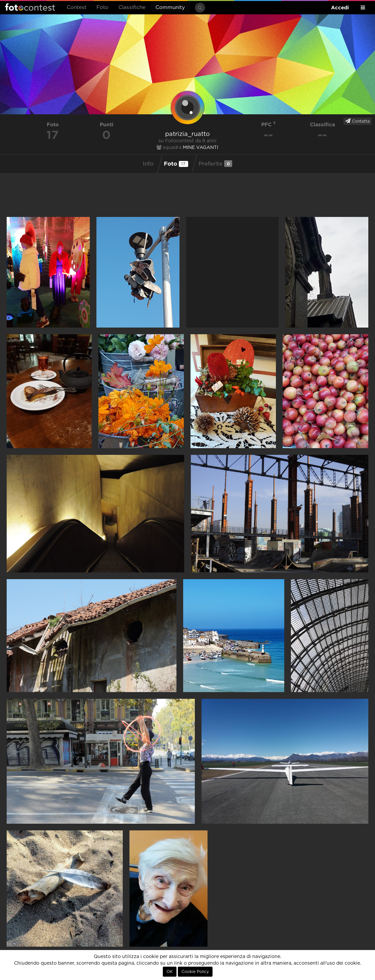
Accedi (340, 7)
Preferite (215, 164)
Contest (77, 7)
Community (170, 7)
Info (148, 164)
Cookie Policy (195, 972)
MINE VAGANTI (201, 148)
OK (170, 972)
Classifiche (132, 7)
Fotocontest (30, 7)
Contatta (357, 121)
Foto (102, 7)
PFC (268, 124)
